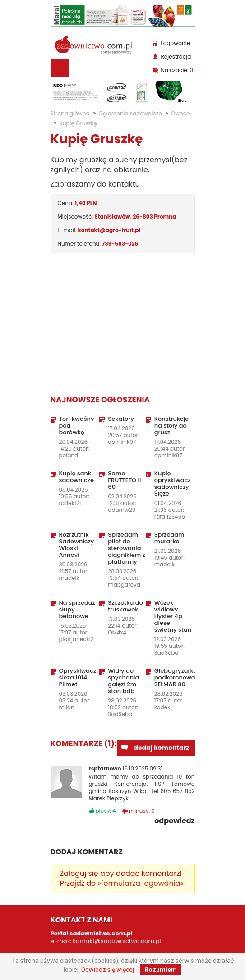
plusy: (106, 811)
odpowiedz (174, 821)
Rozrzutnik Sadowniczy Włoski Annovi (77, 545)
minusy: (142, 811)
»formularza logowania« (141, 883)
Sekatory (121, 419)
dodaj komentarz (161, 748)
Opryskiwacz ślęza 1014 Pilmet (78, 677)
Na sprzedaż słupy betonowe (77, 609)
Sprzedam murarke (169, 538)
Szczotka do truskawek (125, 606)
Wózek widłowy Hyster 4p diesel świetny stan (173, 616)
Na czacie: (177, 70)
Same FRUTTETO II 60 (124, 480)
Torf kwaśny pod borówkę (77, 426)
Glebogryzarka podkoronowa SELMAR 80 (173, 677)
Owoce (180, 113)
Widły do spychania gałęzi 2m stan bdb (123, 681)
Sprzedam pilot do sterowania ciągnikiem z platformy (126, 548)
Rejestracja (176, 57)
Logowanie (176, 43)
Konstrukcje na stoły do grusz (172, 426)
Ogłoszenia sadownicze (130, 113)
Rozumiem (161, 970)
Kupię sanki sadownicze (76, 477)
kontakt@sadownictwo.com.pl (117, 941)
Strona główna (70, 113)
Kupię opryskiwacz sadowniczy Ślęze (173, 483)
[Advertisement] (123, 322)
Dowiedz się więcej (108, 970)
